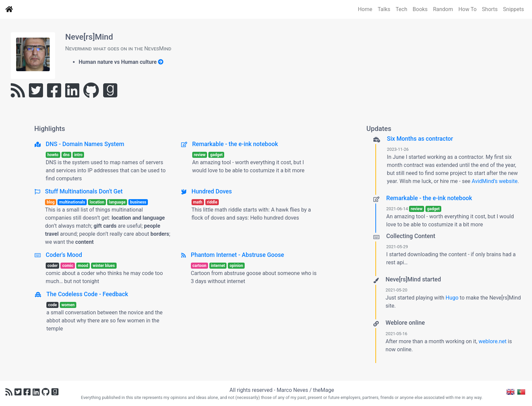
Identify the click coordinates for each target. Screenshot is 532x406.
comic (68, 266)
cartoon (199, 266)
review (199, 155)
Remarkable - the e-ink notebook (235, 144)
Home (365, 9)
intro (78, 155)
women (68, 305)
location (97, 202)
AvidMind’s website (495, 181)
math (198, 202)
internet (218, 266)
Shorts (490, 9)
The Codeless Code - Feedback (87, 294)
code (52, 305)
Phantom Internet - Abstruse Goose (237, 255)
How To (467, 9)
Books (420, 9)
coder (53, 266)
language (117, 202)
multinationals (72, 202)
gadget (216, 155)
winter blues (104, 266)
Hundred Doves (212, 191)
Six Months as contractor (420, 139)
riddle (212, 202)
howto (53, 155)
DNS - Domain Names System (85, 144)
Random (443, 9)
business (138, 202)
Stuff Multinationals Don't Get (84, 191)
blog (51, 202)
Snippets (514, 9)
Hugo (452, 298)
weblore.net (493, 341)
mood (83, 266)
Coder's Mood (64, 255)
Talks (384, 9)
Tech (401, 9)
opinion (236, 266)
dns (66, 155)
